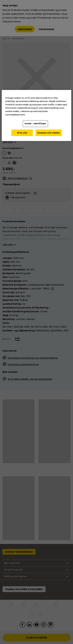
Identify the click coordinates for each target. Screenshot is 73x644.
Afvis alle (22, 133)
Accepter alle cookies (49, 133)
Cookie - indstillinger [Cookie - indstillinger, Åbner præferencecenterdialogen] (35, 124)
